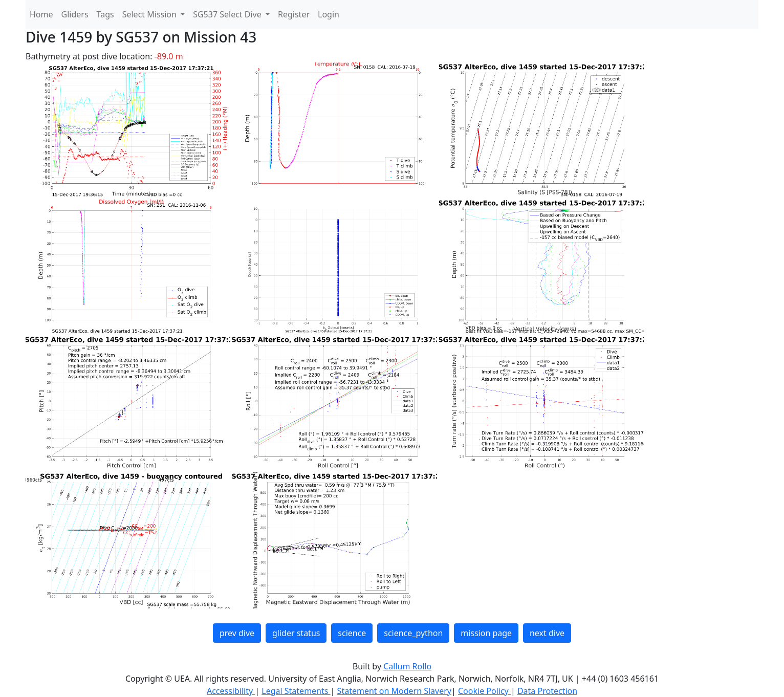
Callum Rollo (407, 666)
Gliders (75, 14)
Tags (105, 14)
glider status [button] (296, 633)
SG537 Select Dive (228, 14)
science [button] (352, 633)
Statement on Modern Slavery (394, 691)
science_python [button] (413, 633)
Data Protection (547, 691)
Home (41, 14)
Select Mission (150, 14)
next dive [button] (547, 633)
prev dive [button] (237, 633)
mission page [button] (486, 633)
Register (294, 14)
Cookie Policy (484, 691)
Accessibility (231, 691)
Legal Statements (296, 691)
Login (329, 14)
